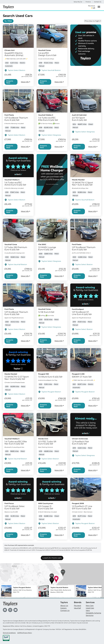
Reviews (92, 7)
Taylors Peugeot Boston (51, 392)
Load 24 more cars (52, 558)
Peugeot (78, 606)
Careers (63, 608)
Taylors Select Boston (16, 70)
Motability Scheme (93, 613)
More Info (26, 82)
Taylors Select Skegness (51, 135)
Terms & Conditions (9, 633)
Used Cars (90, 608)
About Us (64, 606)
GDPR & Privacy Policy (25, 633)
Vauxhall (77, 608)
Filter (8, 21)
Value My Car (78, 2)
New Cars (90, 606)
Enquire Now (10, 82)
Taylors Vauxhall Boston (51, 70)
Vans (88, 611)
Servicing (90, 615)
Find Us (88, 2)
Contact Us (98, 2)
